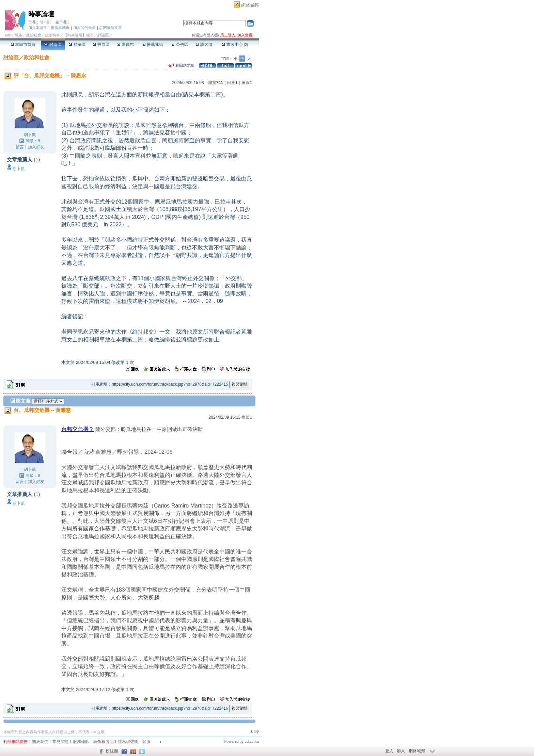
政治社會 (34, 35)
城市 (19, 35)
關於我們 (40, 742)
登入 (389, 751)
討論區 (53, 45)
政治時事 (52, 35)
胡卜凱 (45, 22)
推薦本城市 (60, 28)
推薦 (247, 83)
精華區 (77, 45)
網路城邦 (250, 5)
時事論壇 (41, 14)
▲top (254, 731)
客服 (146, 742)
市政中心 (235, 45)
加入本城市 (38, 28)
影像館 (125, 45)
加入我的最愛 (84, 28)
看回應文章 (181, 65)
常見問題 (61, 742)
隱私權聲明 (128, 742)
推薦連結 (153, 45)
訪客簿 (204, 45)
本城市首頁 (23, 45)
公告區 (180, 45)
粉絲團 (112, 751)
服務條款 (81, 742)
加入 (401, 751)
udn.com (252, 741)
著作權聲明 (104, 742)
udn (8, 35)
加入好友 (36, 147)
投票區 (101, 45)
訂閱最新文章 (111, 28)
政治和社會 (37, 57)
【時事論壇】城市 (79, 35)
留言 (20, 147)
